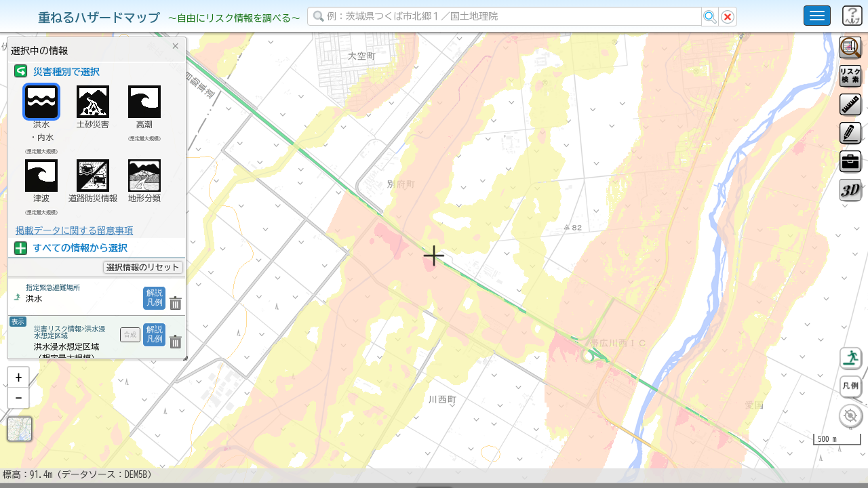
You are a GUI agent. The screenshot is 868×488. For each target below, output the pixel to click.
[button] (18, 413)
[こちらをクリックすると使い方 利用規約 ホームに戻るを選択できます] (817, 16)
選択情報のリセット (143, 267)
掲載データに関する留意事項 (74, 230)
